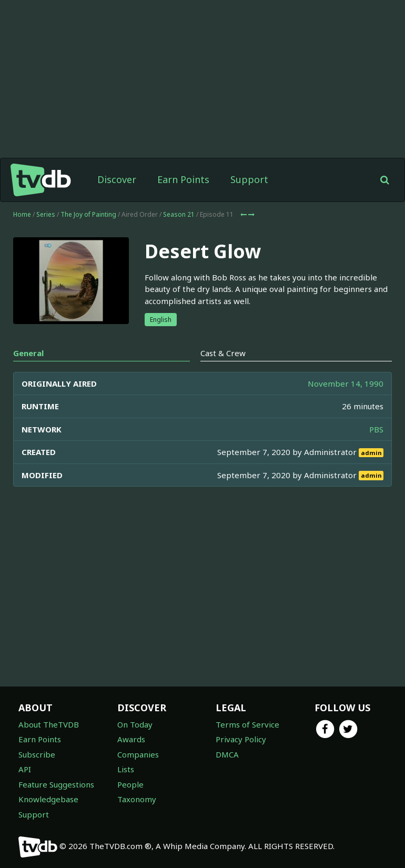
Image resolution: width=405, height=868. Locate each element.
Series (46, 214)
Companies (138, 754)
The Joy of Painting (88, 214)
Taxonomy (137, 799)
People (130, 784)
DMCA (227, 754)
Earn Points (183, 179)
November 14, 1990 (346, 383)
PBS (376, 429)
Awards (131, 739)
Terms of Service (247, 724)
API (25, 769)
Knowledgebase (48, 799)
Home (22, 214)
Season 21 (179, 214)
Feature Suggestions (56, 784)
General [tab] (28, 353)
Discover (117, 179)
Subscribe (37, 754)
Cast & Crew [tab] (223, 353)
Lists (126, 769)
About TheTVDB (49, 724)
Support (249, 179)
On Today (135, 724)
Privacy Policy (241, 739)
